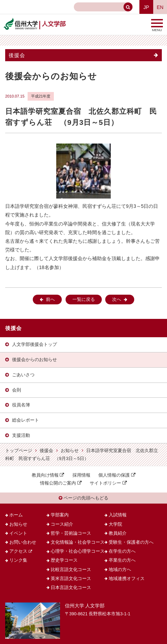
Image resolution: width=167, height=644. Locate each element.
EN (160, 7)
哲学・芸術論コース (71, 533)
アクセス (18, 551)
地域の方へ (120, 570)
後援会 (17, 55)
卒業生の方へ (122, 560)
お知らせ (70, 451)
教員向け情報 (45, 475)
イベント (18, 533)
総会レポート (26, 420)
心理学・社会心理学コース (78, 551)
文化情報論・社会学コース (78, 542)
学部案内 (60, 515)
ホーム (16, 515)
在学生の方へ (122, 551)
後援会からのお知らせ (35, 360)
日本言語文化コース (71, 588)
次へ (117, 300)
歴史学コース (64, 560)
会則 (17, 390)
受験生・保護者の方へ (131, 542)
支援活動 (21, 435)
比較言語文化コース (71, 570)
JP (146, 7)
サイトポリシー (105, 483)
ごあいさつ (23, 375)
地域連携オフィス (127, 579)
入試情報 (118, 515)
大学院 (115, 524)
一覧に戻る (84, 300)
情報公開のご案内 (58, 483)
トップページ (19, 451)
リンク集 (18, 560)
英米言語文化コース (71, 579)
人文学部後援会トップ (35, 344)
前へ (50, 300)
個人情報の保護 (114, 475)
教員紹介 (118, 533)
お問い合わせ (23, 542)
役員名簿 (21, 405)
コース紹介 (62, 524)
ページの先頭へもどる (84, 498)
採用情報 (81, 475)
